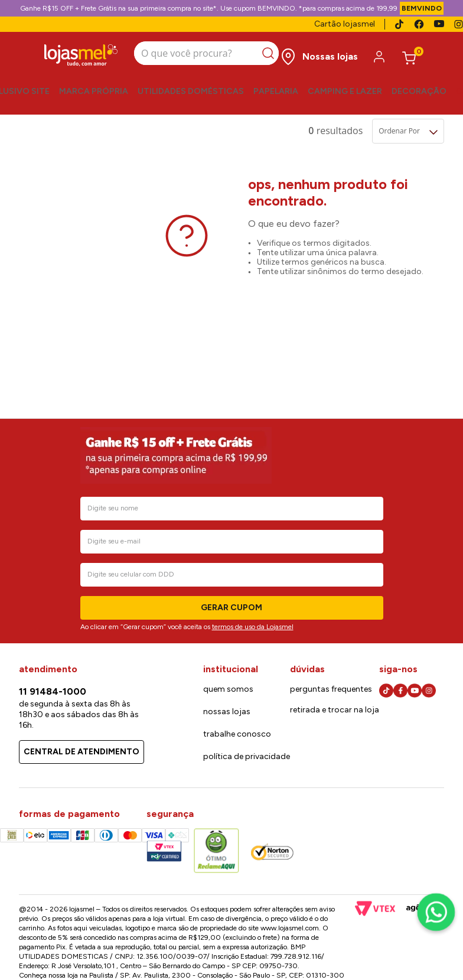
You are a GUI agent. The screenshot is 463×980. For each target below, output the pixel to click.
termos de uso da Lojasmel (253, 627)
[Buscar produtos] (270, 53)
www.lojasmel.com (290, 928)
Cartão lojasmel (345, 24)
